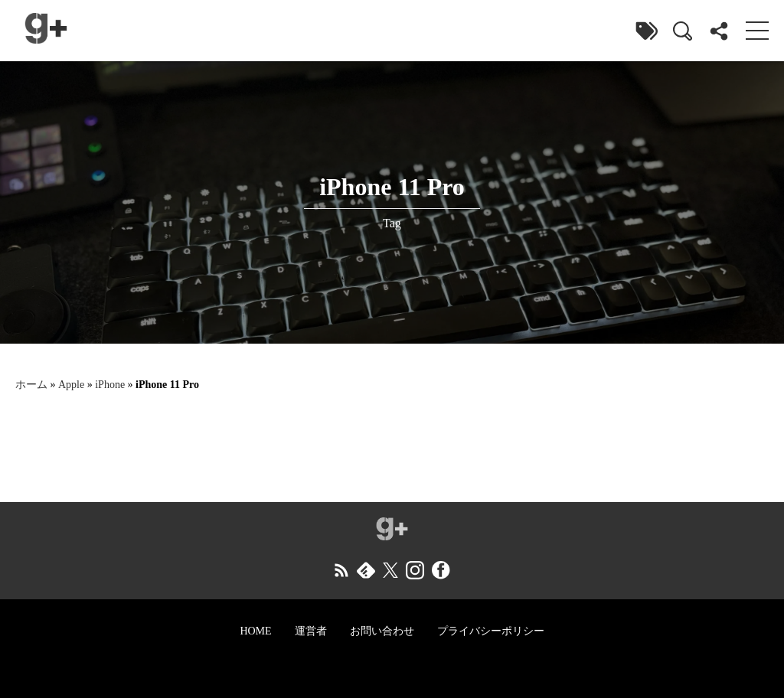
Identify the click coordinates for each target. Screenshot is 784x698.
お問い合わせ (382, 631)
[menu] (757, 31)
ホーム (31, 385)
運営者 (311, 631)
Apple (71, 385)
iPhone (110, 385)
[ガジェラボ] (46, 31)
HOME (255, 631)
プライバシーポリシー (491, 631)
